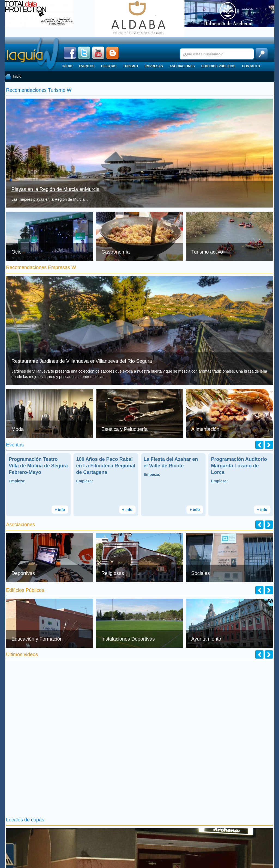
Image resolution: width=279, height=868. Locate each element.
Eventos (87, 66)
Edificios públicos (218, 66)
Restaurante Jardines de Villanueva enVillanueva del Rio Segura (82, 361)
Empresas (154, 66)
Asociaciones (182, 66)
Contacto (251, 66)
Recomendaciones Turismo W (39, 90)
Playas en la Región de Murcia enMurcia (55, 189)
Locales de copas (25, 820)
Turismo (130, 66)
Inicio (67, 66)
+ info (60, 510)
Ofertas (109, 66)
